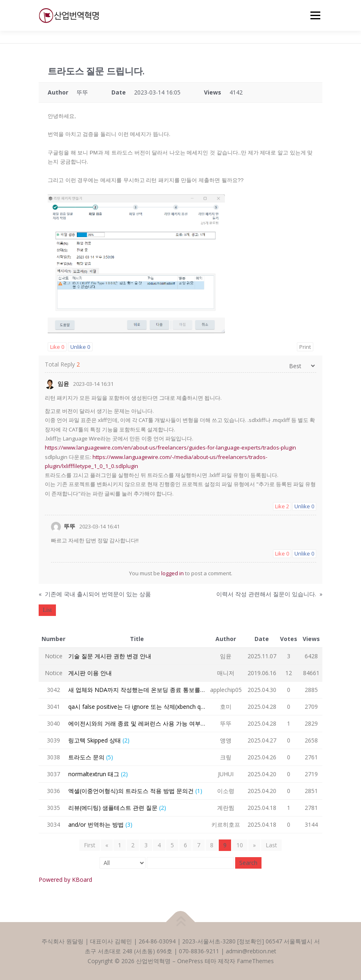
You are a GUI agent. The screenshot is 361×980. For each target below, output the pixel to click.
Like (57, 347)
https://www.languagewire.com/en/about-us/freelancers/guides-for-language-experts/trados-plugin (170, 447)
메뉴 (314, 15)
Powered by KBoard (65, 880)
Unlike (80, 347)
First (90, 845)
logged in (172, 573)
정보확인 (250, 941)
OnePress (190, 961)
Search (248, 863)
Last (271, 845)
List (47, 610)
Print (305, 347)
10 (240, 845)
